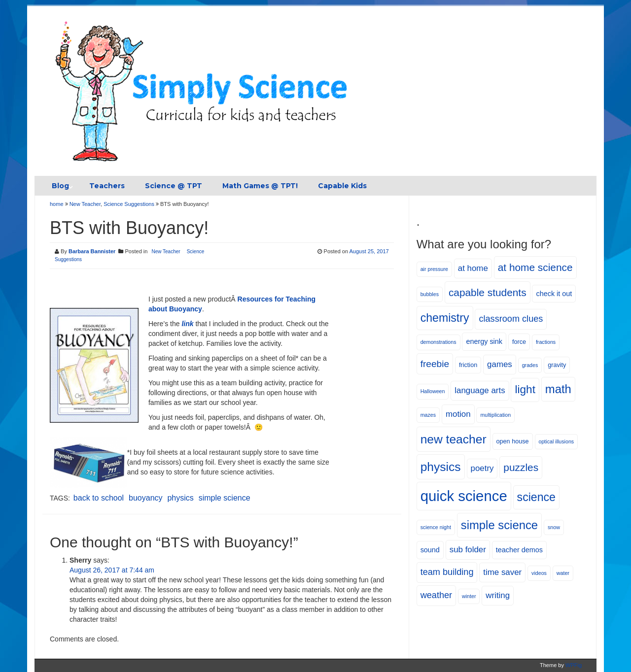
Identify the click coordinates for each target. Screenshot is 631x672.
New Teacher (85, 204)
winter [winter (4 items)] (469, 596)
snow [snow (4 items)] (554, 527)
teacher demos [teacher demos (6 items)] (519, 550)
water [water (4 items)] (563, 573)
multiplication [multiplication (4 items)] (495, 415)
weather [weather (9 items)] (436, 595)
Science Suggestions (129, 204)
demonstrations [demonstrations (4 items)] (438, 342)
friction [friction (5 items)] (468, 365)
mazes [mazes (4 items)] (428, 415)
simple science (225, 498)
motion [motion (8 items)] (458, 414)
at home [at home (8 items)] (473, 268)
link (187, 324)
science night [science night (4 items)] (436, 527)
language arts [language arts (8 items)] (480, 390)
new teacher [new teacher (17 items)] (454, 439)
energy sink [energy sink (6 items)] (484, 341)
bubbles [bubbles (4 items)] (430, 294)
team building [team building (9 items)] (447, 572)
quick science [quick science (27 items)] (464, 496)
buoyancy (146, 498)
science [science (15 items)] (536, 497)
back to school (99, 498)
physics (180, 498)
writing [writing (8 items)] (498, 595)
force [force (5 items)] (519, 342)
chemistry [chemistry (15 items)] (445, 318)
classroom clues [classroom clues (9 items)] (511, 319)
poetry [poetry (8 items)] (482, 468)
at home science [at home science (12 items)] (535, 267)
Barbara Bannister (92, 251)
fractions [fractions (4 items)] (546, 342)
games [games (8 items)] (500, 364)
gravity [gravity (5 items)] (557, 365)
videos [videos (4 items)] (539, 573)
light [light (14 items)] (525, 389)
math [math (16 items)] (558, 389)
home (57, 204)
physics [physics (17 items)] (441, 467)
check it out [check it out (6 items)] (554, 294)
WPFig (574, 665)
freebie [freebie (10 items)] (435, 364)
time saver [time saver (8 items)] (502, 572)
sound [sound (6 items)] (430, 550)
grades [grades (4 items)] (530, 365)
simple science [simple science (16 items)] (499, 525)
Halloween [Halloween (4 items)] (433, 391)
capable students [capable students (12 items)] (488, 292)
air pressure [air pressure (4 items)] (434, 269)
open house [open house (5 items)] (513, 441)
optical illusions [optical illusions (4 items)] (557, 441)
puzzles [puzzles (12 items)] (521, 467)
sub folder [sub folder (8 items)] (468, 550)
